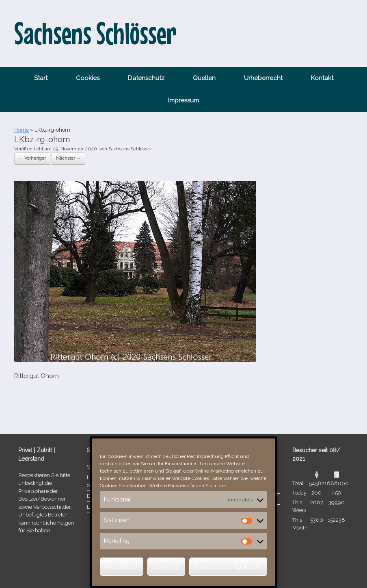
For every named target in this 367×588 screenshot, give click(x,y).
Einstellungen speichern (228, 567)
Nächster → (68, 158)
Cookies (88, 78)
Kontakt (322, 78)
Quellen (204, 78)
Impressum (183, 100)
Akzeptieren (122, 567)
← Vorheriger (32, 158)
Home (22, 130)
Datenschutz (146, 78)
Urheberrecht (263, 78)
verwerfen (166, 567)
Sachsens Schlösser (130, 149)
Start (41, 78)
